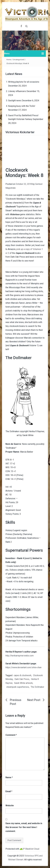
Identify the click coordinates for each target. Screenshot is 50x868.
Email (9, 791)
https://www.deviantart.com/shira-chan (23, 667)
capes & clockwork (23, 675)
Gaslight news (15, 101)
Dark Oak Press (22, 679)
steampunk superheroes (18, 687)
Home (9, 60)
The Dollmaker (37, 687)
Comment (11, 735)
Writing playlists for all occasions (24, 82)
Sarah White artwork (23, 683)
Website (10, 805)
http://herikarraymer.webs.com (20, 656)
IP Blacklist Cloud (31, 849)
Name (9, 777)
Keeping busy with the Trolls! (22, 106)
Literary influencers (17, 91)
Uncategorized (19, 60)
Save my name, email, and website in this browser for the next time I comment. (24, 827)
